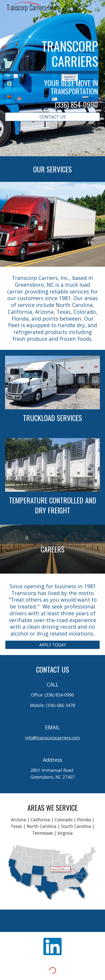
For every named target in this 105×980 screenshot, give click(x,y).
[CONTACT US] (52, 117)
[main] (52, 74)
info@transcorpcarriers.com (52, 738)
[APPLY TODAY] (52, 645)
